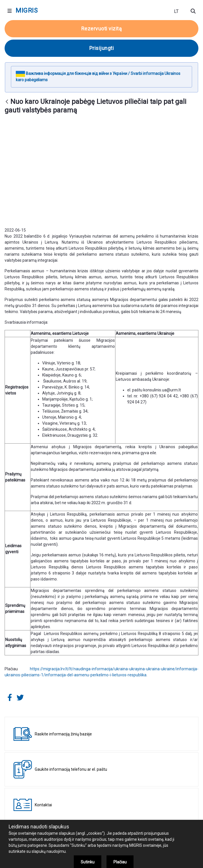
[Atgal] (7, 102)
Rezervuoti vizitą (102, 29)
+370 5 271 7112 (72, 818)
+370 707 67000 (119, 811)
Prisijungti (102, 48)
